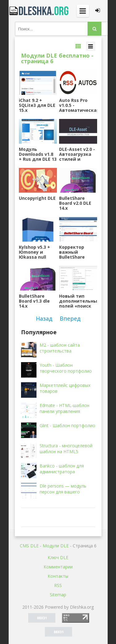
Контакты (58, 576)
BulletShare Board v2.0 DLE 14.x (75, 203)
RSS (58, 585)
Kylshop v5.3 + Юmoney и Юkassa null (34, 252)
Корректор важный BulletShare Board (72, 252)
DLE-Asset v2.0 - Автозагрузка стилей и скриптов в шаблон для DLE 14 (78, 154)
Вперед (70, 318)
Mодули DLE (56, 546)
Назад (44, 318)
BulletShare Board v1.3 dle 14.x (34, 301)
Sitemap (58, 595)
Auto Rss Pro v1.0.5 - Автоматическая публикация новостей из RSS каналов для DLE (78, 105)
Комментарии (58, 567)
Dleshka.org (40, 11)
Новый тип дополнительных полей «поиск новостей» (78, 301)
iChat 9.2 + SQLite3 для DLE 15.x (37, 105)
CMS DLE (29, 546)
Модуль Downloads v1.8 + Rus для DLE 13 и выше (38, 154)
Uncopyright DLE (37, 198)
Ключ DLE (58, 557)
